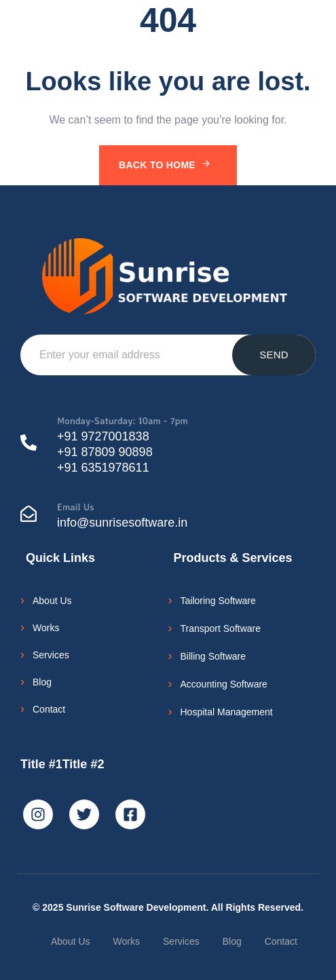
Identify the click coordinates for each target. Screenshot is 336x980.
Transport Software (221, 628)
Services (51, 655)
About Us (52, 601)
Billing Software (213, 656)
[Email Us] (168, 516)
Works (46, 628)
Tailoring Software (218, 601)
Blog (42, 682)
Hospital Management (227, 712)
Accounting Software (224, 684)
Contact (49, 709)
